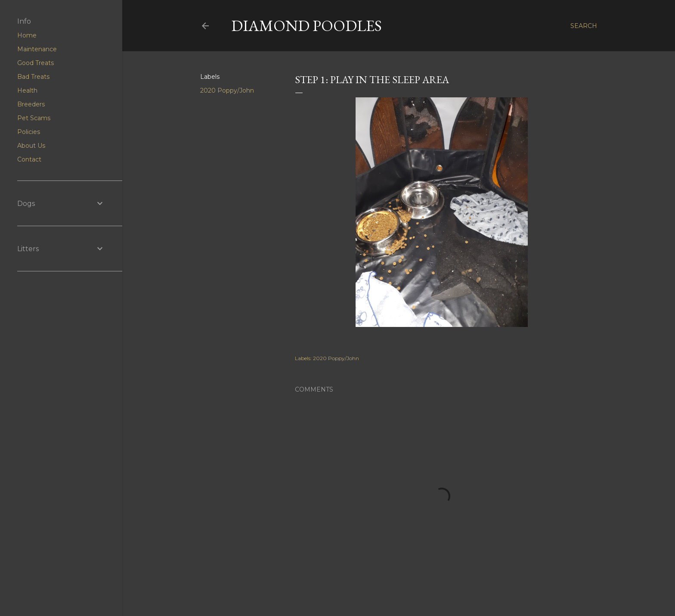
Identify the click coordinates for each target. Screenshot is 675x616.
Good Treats (36, 63)
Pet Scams (34, 118)
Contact (29, 159)
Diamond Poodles (307, 26)
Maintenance (37, 49)
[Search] (584, 26)
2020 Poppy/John (227, 90)
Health (27, 90)
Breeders (31, 104)
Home (27, 35)
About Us (31, 146)
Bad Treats (33, 77)
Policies (29, 132)
